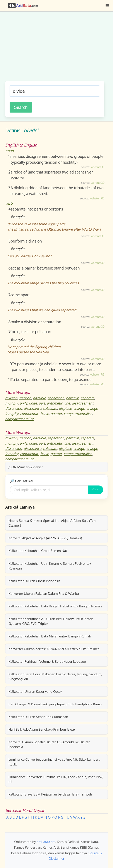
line (67, 403)
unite (33, 403)
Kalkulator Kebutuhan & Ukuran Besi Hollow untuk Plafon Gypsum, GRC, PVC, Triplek (51, 621)
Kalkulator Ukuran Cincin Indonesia (34, 581)
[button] (107, 6)
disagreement (83, 403)
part (42, 403)
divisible (39, 398)
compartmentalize (19, 419)
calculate (50, 408)
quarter (56, 414)
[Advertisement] (55, 49)
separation (56, 398)
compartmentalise (78, 414)
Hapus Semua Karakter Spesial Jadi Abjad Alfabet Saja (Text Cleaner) (52, 523)
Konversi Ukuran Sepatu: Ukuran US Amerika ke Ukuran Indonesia (49, 744)
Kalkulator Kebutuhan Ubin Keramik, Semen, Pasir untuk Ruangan (50, 566)
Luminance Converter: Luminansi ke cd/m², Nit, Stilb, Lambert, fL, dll (54, 762)
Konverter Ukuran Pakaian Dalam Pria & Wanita (44, 593)
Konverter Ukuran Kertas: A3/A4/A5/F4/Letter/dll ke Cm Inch (54, 649)
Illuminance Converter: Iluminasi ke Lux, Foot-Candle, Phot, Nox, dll (56, 779)
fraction (25, 398)
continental (29, 414)
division (11, 398)
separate (87, 398)
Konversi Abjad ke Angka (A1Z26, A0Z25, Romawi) (45, 538)
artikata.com (46, 842)
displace (65, 408)
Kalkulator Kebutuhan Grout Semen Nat (38, 551)
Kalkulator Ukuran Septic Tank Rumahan (38, 717)
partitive (72, 398)
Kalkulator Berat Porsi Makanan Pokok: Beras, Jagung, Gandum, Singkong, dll (55, 676)
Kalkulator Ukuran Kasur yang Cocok (35, 691)
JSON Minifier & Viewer (26, 467)
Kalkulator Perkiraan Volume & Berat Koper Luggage (47, 661)
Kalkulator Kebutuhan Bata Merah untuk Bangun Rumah (50, 636)
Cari (96, 490)
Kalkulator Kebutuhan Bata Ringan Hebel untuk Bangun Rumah (55, 606)
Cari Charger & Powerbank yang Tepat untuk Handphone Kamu (55, 704)
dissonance (32, 408)
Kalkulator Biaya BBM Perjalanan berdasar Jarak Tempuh (50, 794)
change (79, 408)
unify (23, 403)
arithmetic (55, 403)
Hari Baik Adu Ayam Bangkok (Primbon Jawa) (42, 729)
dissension (14, 408)
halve (45, 414)
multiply (12, 403)
